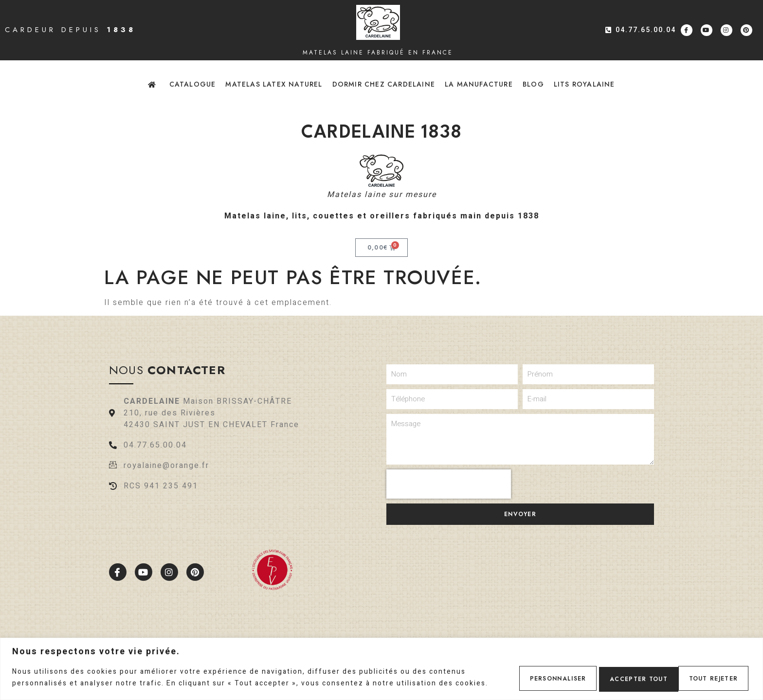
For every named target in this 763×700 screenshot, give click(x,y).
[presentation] (449, 484)
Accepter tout (708, 674)
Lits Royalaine (584, 84)
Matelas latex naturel (274, 84)
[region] (381, 665)
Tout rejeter (622, 674)
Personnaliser (538, 674)
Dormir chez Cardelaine (384, 84)
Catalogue (193, 84)
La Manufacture (479, 84)
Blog (533, 84)
